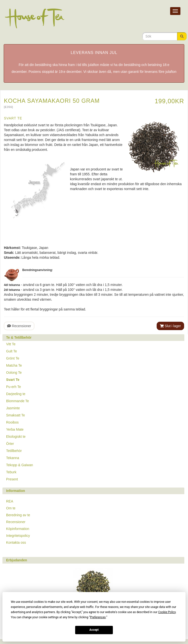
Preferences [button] (98, 617)
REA (10, 501)
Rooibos (12, 422)
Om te (11, 508)
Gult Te (12, 351)
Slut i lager (170, 326)
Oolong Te (14, 373)
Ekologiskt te (16, 437)
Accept (94, 630)
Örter (10, 444)
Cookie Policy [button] (167, 612)
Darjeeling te (16, 394)
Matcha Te (14, 365)
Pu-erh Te (13, 387)
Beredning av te (18, 515)
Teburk (11, 472)
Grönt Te (13, 358)
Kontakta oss (16, 542)
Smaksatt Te (16, 415)
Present (12, 479)
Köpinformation (18, 529)
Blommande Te (18, 401)
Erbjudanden (17, 560)
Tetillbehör (14, 451)
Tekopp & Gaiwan (20, 465)
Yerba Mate (15, 429)
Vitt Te (11, 344)
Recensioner (19, 326)
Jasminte (13, 408)
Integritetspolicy (18, 536)
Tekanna (13, 458)
